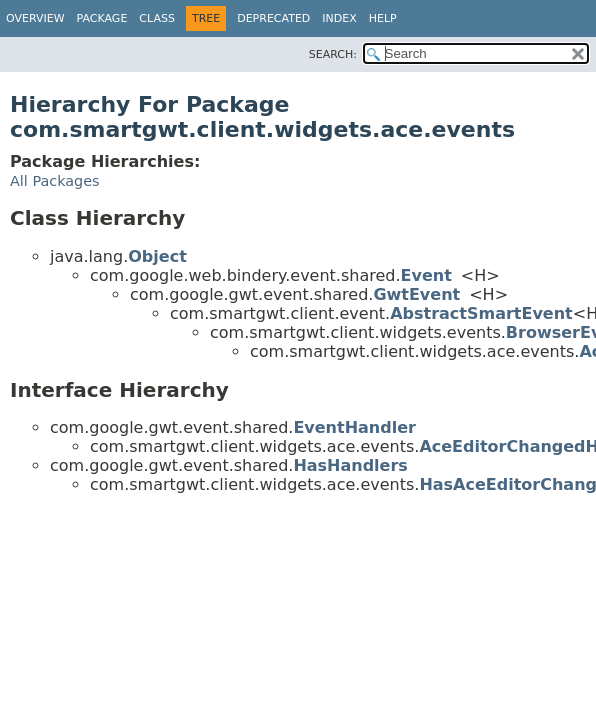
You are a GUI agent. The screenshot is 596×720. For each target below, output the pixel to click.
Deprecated (273, 18)
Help (383, 18)
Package (102, 18)
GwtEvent (416, 294)
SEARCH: (333, 54)
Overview (35, 18)
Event (426, 275)
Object (157, 256)
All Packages (55, 181)
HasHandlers (350, 465)
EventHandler (354, 427)
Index (339, 18)
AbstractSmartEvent (481, 313)
